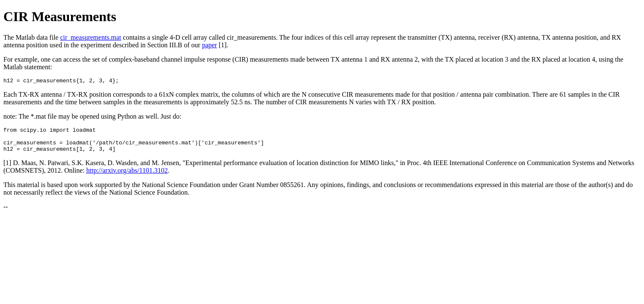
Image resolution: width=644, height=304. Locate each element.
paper (210, 45)
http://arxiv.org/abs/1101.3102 (127, 177)
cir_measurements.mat (90, 37)
